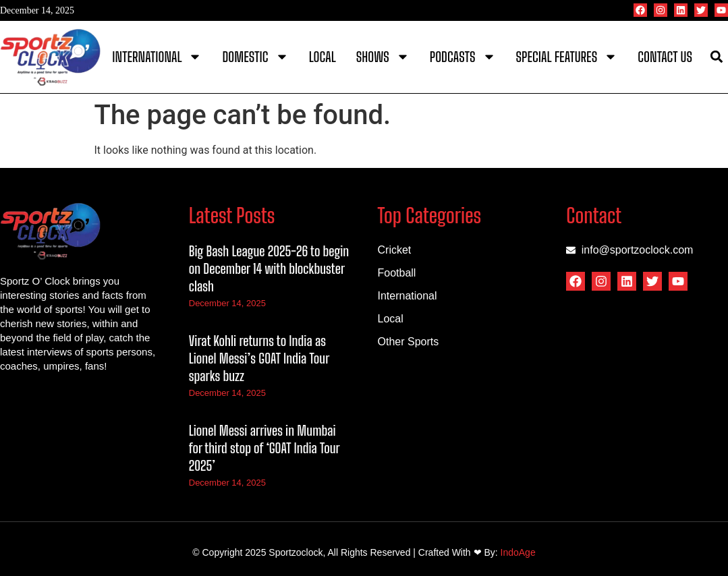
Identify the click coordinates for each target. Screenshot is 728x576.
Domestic (255, 57)
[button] (717, 57)
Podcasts (463, 57)
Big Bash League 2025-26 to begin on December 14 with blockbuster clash (269, 268)
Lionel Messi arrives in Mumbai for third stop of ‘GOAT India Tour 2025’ (264, 448)
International (157, 57)
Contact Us (665, 57)
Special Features (567, 57)
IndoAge (518, 552)
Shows (383, 57)
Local (323, 57)
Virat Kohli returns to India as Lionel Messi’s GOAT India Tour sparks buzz (259, 358)
